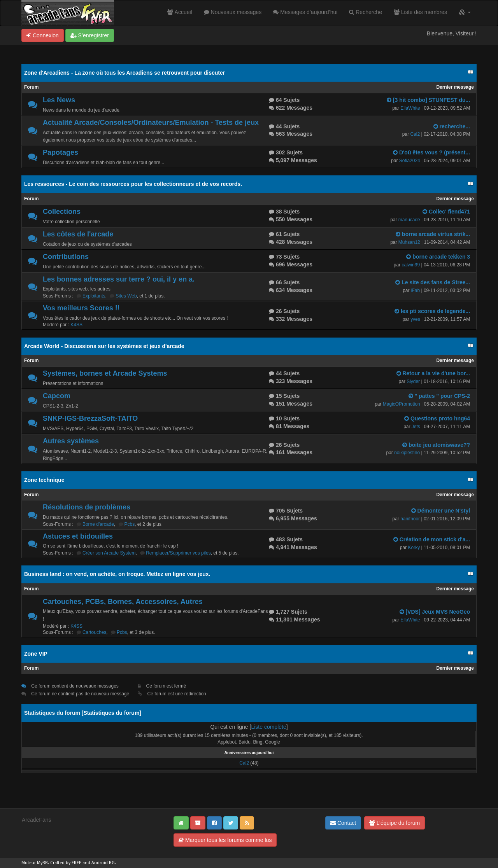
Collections (62, 212)
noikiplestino (407, 453)
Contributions (66, 257)
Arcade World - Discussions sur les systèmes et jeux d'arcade (104, 346)
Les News (59, 100)
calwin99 (411, 265)
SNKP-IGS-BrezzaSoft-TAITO (90, 418)
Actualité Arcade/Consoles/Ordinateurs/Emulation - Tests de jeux (151, 122)
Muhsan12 (409, 242)
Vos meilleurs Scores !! (81, 308)
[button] (465, 12)
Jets (416, 427)
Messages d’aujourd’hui (305, 12)
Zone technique (44, 480)
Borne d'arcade (98, 524)
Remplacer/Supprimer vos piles (178, 553)
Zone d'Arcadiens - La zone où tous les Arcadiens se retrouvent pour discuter (124, 73)
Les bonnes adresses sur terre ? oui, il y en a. (119, 279)
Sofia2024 (410, 161)
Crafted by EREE (66, 863)
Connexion (43, 35)
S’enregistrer (90, 35)
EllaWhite (410, 108)
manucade (409, 220)
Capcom (57, 396)
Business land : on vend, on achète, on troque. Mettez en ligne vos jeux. (117, 574)
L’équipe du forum (395, 823)
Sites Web (126, 296)
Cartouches (94, 632)
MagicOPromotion (402, 404)
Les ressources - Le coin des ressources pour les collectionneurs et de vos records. (133, 184)
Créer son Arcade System (109, 553)
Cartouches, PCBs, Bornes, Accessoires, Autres (123, 602)
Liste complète (268, 727)
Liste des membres (420, 12)
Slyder (413, 381)
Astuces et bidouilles (78, 536)
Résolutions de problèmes (87, 507)
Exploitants (94, 296)
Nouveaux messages (233, 12)
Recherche (366, 12)
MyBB (42, 863)
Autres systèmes (71, 441)
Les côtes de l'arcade (78, 234)
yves (415, 319)
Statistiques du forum (111, 713)
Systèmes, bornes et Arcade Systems (105, 373)
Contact (343, 823)
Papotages (60, 152)
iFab (415, 290)
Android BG (103, 863)
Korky (414, 548)
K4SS (76, 325)
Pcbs (130, 524)
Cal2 (415, 134)
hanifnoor (410, 519)
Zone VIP (36, 654)
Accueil (180, 12)
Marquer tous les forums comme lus (225, 840)
